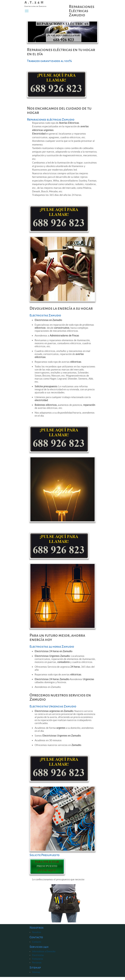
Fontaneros (38, 959)
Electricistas (38, 955)
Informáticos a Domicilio (44, 951)
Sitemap (36, 972)
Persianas (37, 963)
